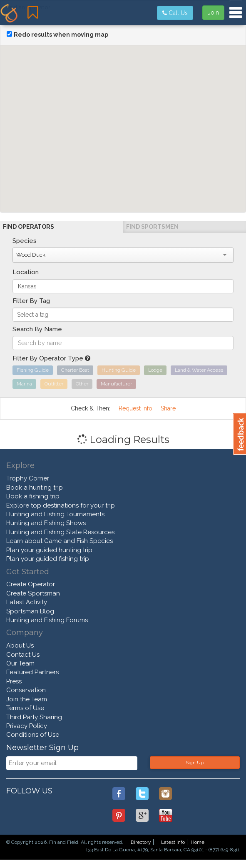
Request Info (135, 408)
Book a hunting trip (35, 488)
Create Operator (31, 584)
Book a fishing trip (33, 496)
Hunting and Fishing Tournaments (55, 514)
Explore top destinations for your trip (61, 505)
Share (168, 408)
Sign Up (195, 763)
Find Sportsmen (152, 227)
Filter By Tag (31, 301)
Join (213, 13)
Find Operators (29, 227)
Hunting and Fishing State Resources (60, 532)
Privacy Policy (27, 726)
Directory (141, 842)
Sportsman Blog (30, 611)
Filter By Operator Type (51, 358)
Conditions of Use (33, 735)
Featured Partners (32, 672)
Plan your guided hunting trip (49, 550)
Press (14, 681)
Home (198, 842)
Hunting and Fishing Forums (47, 620)
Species (25, 241)
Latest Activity (27, 602)
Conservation (26, 690)
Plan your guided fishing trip (48, 559)
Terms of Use (25, 708)
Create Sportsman (33, 593)
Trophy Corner (28, 478)
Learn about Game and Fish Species (60, 541)
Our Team (20, 663)
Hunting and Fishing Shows (46, 523)
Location (26, 272)
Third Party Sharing (34, 717)
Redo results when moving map (61, 35)
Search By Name (37, 329)
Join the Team (27, 699)
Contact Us (23, 655)
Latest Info (173, 842)
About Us (20, 645)
